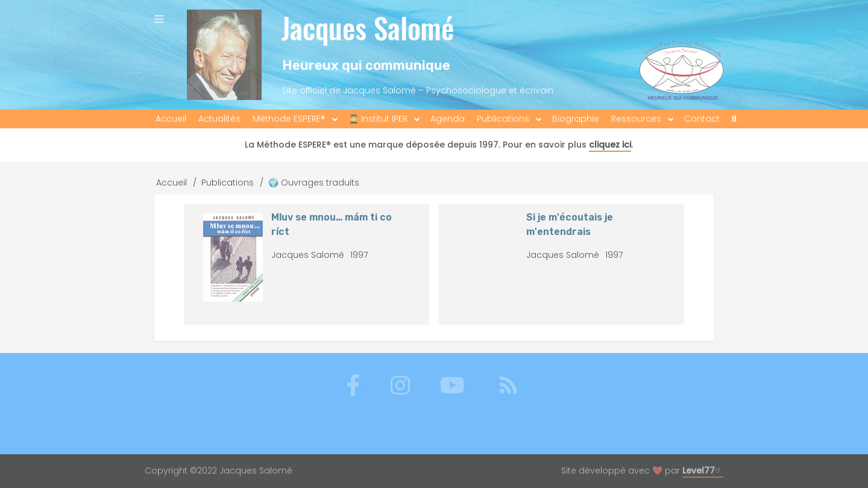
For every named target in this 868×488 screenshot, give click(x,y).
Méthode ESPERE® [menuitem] (289, 119)
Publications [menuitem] (503, 119)
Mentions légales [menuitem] (428, 430)
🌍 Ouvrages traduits (314, 183)
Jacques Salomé (367, 27)
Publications (228, 183)
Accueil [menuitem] (171, 119)
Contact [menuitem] (702, 119)
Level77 (703, 471)
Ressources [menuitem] (636, 119)
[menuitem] (734, 119)
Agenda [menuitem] (448, 119)
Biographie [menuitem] (576, 119)
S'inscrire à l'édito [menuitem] (277, 430)
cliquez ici (610, 145)
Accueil (171, 183)
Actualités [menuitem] (219, 119)
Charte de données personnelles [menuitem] (557, 430)
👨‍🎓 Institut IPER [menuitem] (378, 119)
